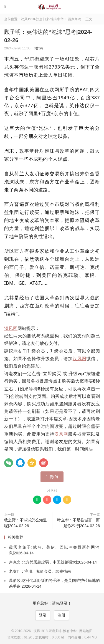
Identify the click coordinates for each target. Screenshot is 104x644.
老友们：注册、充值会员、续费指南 (40, 571)
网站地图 (86, 631)
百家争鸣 (75, 19)
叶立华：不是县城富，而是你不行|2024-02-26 (78, 523)
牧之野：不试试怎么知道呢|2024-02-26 (26, 523)
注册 (62, 615)
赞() (38, 48)
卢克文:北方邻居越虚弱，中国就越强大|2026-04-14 (53, 562)
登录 (43, 615)
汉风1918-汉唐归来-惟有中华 (52, 7)
